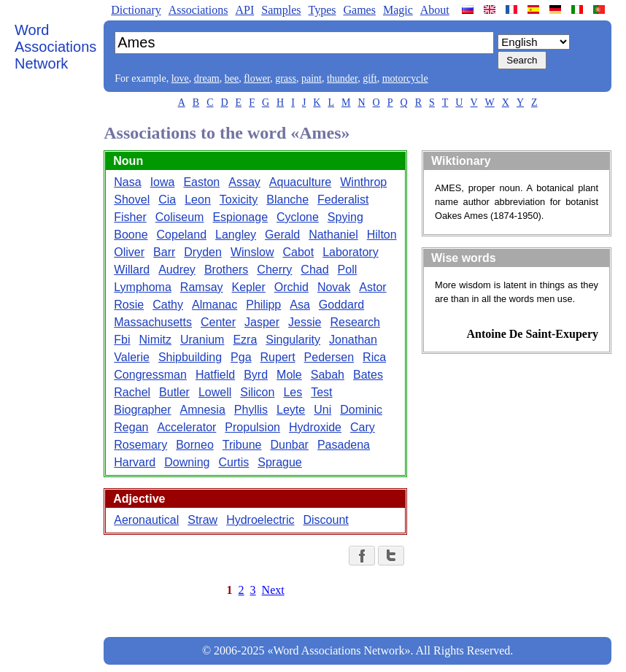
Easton (201, 182)
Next (273, 590)
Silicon (257, 392)
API (244, 10)
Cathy (168, 305)
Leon (198, 200)
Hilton (382, 235)
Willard (132, 270)
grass (286, 78)
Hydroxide (315, 427)
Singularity (293, 340)
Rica (374, 357)
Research (355, 322)
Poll (348, 270)
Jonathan (353, 340)
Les (293, 392)
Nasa (127, 182)
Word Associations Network (55, 47)
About (435, 10)
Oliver (129, 252)
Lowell (215, 392)
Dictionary (136, 10)
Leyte (291, 410)
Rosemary (140, 445)
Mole (289, 375)
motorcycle (405, 78)
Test (321, 392)
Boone (131, 235)
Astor (372, 287)
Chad (314, 270)
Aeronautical (146, 520)
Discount (326, 520)
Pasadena (344, 445)
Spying (345, 217)
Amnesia (203, 410)
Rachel (132, 392)
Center (218, 322)
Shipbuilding (190, 357)
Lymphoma (143, 287)
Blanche (287, 200)
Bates (368, 375)
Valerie (132, 357)
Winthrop (363, 182)
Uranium (202, 340)
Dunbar (289, 445)
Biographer (142, 410)
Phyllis (251, 410)
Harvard (135, 462)
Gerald (282, 235)
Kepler (249, 287)
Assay (244, 182)
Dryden (203, 252)
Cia (167, 200)
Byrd (256, 375)
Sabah (328, 375)
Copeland (182, 235)
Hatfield (215, 375)
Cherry (274, 270)
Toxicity (239, 200)
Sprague (280, 462)
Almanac (215, 305)
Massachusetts (153, 322)
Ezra (245, 340)
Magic (398, 10)
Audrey (177, 270)
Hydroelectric (260, 520)
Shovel (132, 200)
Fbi (122, 340)
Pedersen (329, 357)
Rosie (129, 305)
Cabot (298, 252)
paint (312, 78)
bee (232, 78)
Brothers (226, 270)
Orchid (291, 287)
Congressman (150, 375)
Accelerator (186, 427)
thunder (342, 78)
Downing (187, 462)
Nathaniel (333, 235)
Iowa (163, 182)
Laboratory (351, 252)
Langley (236, 235)
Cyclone (298, 217)
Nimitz (155, 340)
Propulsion (252, 427)
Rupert (278, 357)
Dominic (361, 410)
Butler (174, 392)
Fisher (130, 217)
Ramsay (202, 287)
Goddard (341, 305)
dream (207, 78)
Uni (322, 410)
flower (257, 78)
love (180, 78)
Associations (198, 10)
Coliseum (180, 217)
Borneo (195, 445)
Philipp (263, 305)
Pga (241, 357)
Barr (164, 252)
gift (370, 78)
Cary (363, 427)
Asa (300, 305)
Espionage (240, 217)
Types (322, 10)
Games (359, 10)
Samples (281, 10)
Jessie (305, 322)
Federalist (343, 200)
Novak (334, 287)
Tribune (242, 445)
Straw (202, 520)
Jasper (262, 322)
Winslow (252, 252)
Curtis (233, 462)
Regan (131, 427)
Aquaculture (300, 182)
